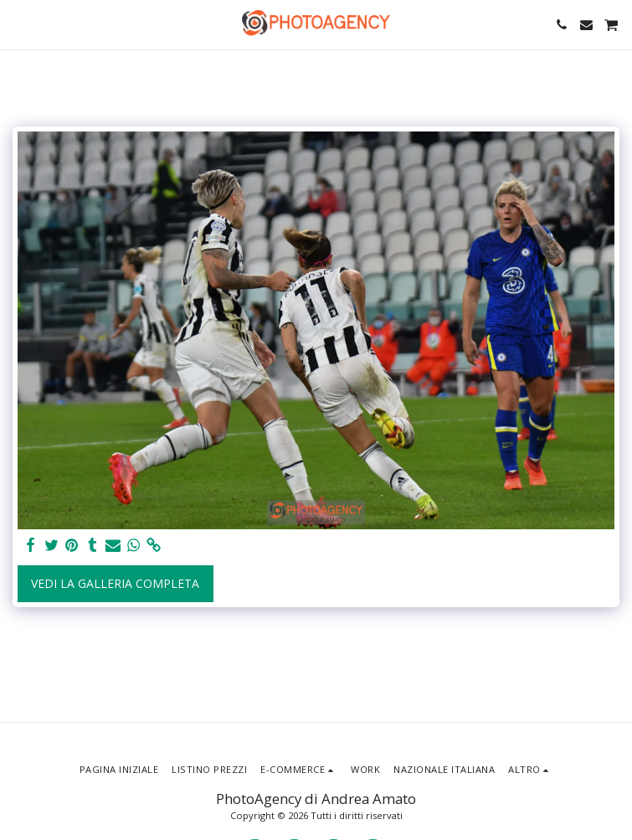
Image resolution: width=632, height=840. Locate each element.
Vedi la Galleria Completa (115, 583)
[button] (18, 24)
